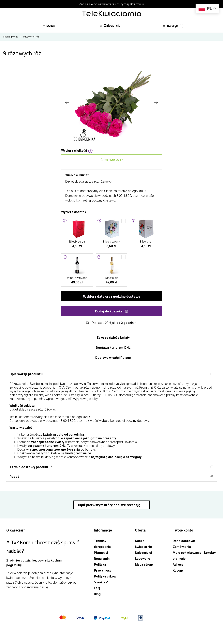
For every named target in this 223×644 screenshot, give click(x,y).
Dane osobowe (184, 541)
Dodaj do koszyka (112, 311)
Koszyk (173, 26)
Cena (112, 160)
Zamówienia (182, 547)
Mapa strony (144, 565)
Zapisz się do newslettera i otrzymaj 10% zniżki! (112, 4)
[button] (108, 147)
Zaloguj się (110, 26)
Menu (48, 26)
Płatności (101, 553)
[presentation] (67, 103)
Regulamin (102, 559)
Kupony (178, 570)
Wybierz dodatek (74, 212)
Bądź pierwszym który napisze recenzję (110, 505)
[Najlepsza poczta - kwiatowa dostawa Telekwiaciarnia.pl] (111, 14)
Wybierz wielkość (77, 150)
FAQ (97, 588)
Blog (97, 594)
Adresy (178, 565)
